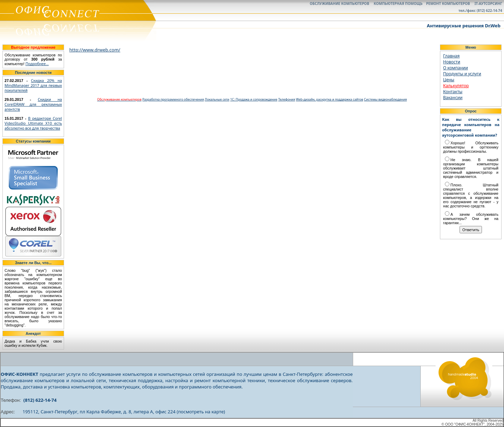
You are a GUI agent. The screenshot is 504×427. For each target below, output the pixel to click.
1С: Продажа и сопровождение (254, 99)
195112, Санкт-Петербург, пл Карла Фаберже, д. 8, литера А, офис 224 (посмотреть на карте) (124, 412)
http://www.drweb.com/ (95, 50)
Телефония (287, 99)
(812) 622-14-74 (40, 400)
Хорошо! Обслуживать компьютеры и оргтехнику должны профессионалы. (471, 147)
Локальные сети (217, 99)
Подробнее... (37, 64)
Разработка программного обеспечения (173, 99)
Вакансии (453, 98)
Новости (452, 62)
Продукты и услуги (462, 74)
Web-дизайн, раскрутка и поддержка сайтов (330, 99)
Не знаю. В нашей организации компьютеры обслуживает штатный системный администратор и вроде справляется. (471, 168)
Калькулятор (456, 86)
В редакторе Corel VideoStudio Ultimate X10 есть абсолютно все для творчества (33, 123)
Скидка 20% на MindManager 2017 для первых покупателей (33, 85)
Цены (449, 80)
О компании (456, 68)
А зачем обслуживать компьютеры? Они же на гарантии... (471, 219)
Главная (451, 56)
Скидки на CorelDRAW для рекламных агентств (33, 104)
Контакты (453, 92)
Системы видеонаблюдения (385, 99)
